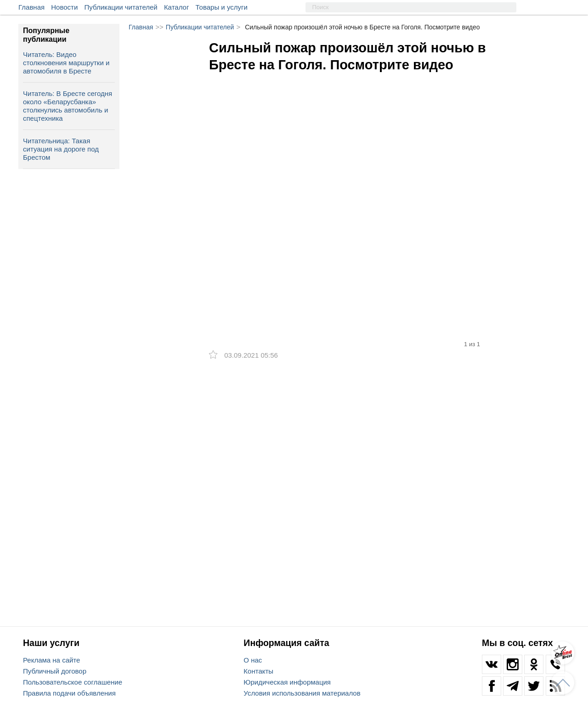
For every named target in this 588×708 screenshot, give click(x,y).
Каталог (177, 7)
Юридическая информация (287, 682)
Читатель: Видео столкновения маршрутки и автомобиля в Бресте (66, 63)
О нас (253, 660)
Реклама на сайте (51, 660)
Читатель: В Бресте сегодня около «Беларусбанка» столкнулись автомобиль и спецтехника (68, 106)
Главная (31, 7)
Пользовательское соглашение (73, 682)
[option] (349, 176)
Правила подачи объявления (69, 693)
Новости (64, 7)
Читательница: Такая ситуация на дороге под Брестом (61, 149)
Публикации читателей (121, 7)
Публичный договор (55, 671)
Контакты (258, 671)
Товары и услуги (222, 7)
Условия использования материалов (302, 693)
